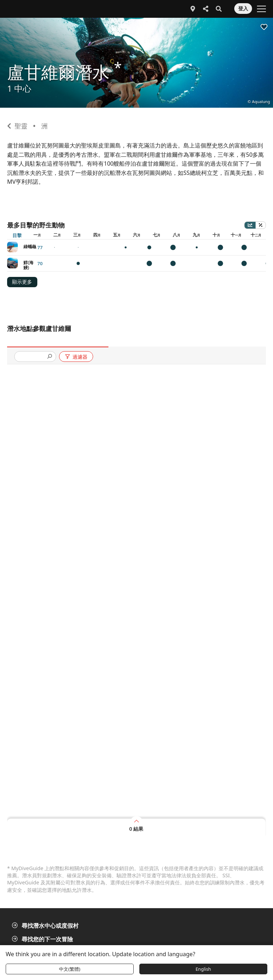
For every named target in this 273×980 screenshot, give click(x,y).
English (203, 969)
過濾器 (76, 357)
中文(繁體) (70, 969)
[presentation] (32, 357)
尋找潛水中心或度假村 (46, 926)
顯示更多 (22, 282)
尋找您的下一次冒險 (43, 939)
